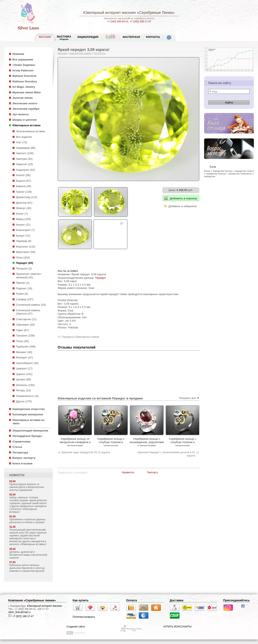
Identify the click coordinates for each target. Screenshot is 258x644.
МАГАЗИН (45, 37)
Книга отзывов (22, 463)
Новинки (18, 54)
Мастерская (131, 37)
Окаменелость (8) (27, 396)
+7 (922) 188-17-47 (21, 616)
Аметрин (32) (24, 159)
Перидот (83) (25, 263)
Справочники (21, 442)
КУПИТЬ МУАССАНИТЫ (177, 627)
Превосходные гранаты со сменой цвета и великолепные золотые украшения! (27, 487)
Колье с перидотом (214, 171)
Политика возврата (84, 617)
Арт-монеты (21, 114)
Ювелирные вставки (26, 125)
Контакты (153, 37)
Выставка (64, 38)
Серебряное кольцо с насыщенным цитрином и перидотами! (59, 442)
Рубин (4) (22, 294)
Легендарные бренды (27, 436)
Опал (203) (23, 258)
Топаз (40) (22, 341)
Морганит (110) (26, 247)
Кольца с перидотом (229, 174)
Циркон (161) (24, 374)
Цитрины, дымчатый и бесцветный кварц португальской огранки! (28, 555)
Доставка (177, 600)
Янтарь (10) (23, 390)
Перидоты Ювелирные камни (80, 337)
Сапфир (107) (25, 299)
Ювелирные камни (81, 53)
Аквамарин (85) (26, 148)
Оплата (132, 600)
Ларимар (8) (24, 241)
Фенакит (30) (24, 352)
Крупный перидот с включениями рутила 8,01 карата (166, 454)
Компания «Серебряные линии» (32, 600)
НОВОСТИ (17, 475)
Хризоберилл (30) (27, 363)
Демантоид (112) (27, 197)
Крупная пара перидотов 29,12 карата (86, 452)
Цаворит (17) (24, 368)
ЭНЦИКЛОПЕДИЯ (88, 37)
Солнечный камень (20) (31, 305)
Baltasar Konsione (24, 76)
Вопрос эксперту (24, 458)
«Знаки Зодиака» (24, 65)
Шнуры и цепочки (25, 120)
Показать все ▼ (189, 398)
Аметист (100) (25, 153)
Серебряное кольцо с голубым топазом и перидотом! (131, 442)
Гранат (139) (24, 192)
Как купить (81, 600)
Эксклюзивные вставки (31, 131)
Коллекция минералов (28, 414)
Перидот (101, 278)
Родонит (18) (24, 288)
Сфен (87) (22, 330)
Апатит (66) (23, 175)
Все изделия (24, 137)
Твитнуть (152, 472)
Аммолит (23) (24, 164)
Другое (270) (24, 401)
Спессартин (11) (26, 319)
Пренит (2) (23, 283)
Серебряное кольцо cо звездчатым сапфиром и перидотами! (95, 442)
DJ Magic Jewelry (24, 87)
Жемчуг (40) (24, 208)
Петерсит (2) (24, 269)
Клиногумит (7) (25, 230)
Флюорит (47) (24, 357)
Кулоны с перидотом (235, 171)
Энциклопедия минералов (30, 431)
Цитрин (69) (23, 379)
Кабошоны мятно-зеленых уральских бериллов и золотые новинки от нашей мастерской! (27, 568)
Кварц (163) (23, 219)
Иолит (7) (22, 214)
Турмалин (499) (26, 347)
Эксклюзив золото (25, 103)
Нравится (128, 472)
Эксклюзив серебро (26, 109)
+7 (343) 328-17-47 (140, 22)
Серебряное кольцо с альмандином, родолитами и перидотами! (167, 442)
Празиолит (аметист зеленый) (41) (29, 276)
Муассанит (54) (26, 252)
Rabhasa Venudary (25, 81)
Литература (20, 452)
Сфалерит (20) (25, 325)
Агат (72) (22, 142)
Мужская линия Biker (27, 92)
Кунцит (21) (23, 236)
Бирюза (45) (24, 186)
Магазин (62, 53)
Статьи (17, 447)
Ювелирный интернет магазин (44, 606)
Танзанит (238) (25, 336)
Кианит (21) (23, 225)
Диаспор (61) (24, 203)
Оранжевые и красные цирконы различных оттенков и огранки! (27, 521)
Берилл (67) (24, 181)
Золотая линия (22, 98)
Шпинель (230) (25, 385)
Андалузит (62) (25, 170)
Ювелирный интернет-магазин (110, 13)
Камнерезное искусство (29, 409)
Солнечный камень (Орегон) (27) (28, 312)
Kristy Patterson (23, 70)
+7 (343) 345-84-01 (118, 22)
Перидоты (100, 53)
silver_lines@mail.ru (19, 612)
